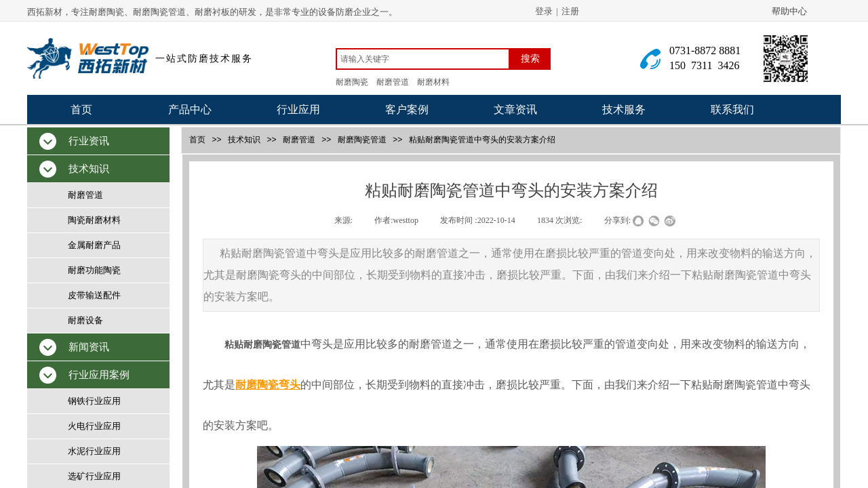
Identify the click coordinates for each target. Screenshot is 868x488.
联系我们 (732, 109)
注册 (570, 11)
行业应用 (298, 109)
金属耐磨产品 (94, 245)
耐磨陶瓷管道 (362, 140)
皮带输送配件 (94, 295)
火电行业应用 (94, 426)
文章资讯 (515, 109)
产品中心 (190, 109)
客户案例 (407, 109)
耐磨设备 (85, 320)
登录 (544, 11)
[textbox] (423, 59)
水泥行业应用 (94, 451)
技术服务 (624, 109)
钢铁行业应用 (94, 401)
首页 (81, 109)
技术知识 (244, 140)
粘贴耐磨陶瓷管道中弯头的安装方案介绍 (482, 140)
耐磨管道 (299, 140)
